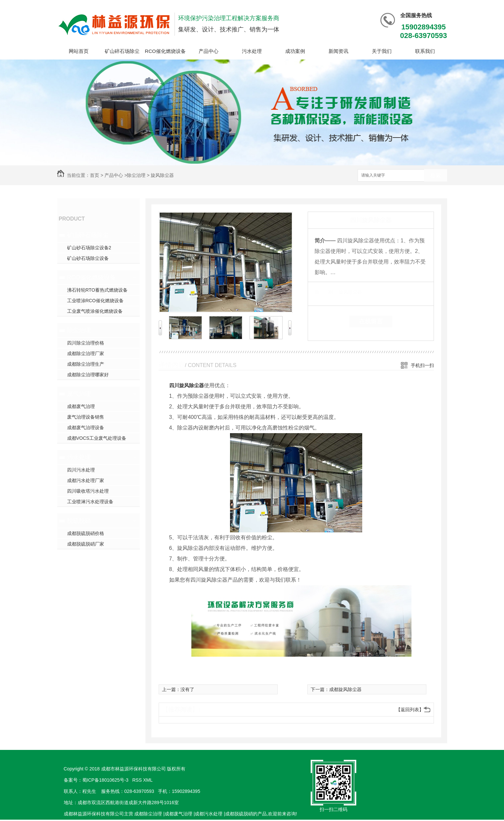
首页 (95, 175)
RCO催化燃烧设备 (165, 51)
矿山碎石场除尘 (122, 51)
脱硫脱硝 (79, 521)
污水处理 (252, 51)
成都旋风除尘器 (345, 689)
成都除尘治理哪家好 (88, 375)
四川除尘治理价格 (86, 343)
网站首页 (79, 51)
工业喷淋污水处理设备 (90, 502)
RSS (138, 780)
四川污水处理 (81, 470)
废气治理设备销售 (86, 417)
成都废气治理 (81, 406)
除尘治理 (136, 175)
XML (148, 780)
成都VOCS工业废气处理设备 (97, 438)
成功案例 (295, 51)
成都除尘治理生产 (86, 364)
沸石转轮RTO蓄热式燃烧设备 (97, 290)
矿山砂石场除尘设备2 (89, 248)
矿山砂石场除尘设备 (88, 258)
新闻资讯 (338, 51)
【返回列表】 (410, 710)
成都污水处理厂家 (86, 480)
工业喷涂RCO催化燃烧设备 (95, 301)
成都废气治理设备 (86, 428)
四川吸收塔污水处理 (88, 491)
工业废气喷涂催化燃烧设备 (95, 311)
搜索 (436, 176)
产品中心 (209, 51)
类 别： (326, 292)
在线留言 (371, 321)
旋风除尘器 (162, 175)
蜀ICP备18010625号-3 (105, 780)
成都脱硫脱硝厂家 (86, 544)
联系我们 (425, 51)
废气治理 (79, 394)
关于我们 (382, 51)
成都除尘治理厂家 (86, 353)
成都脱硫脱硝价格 (86, 533)
